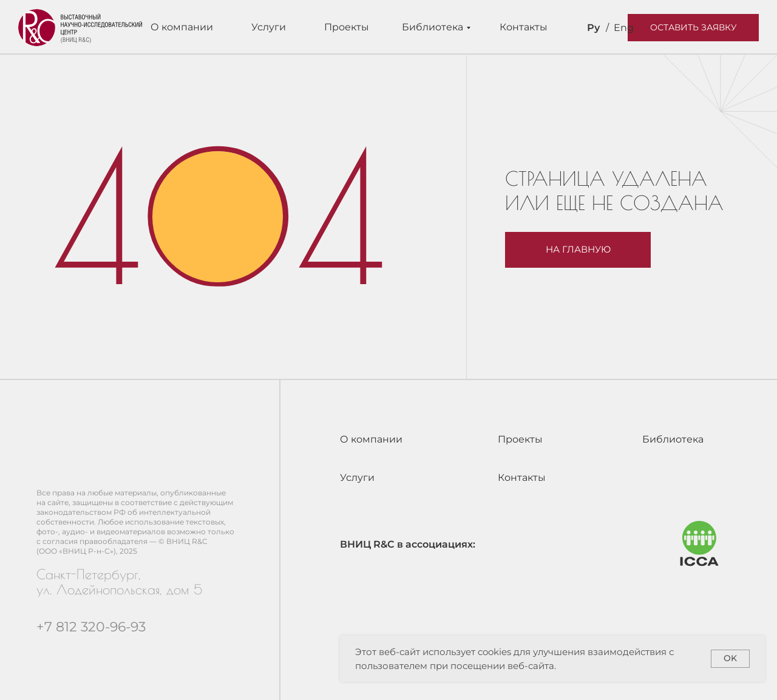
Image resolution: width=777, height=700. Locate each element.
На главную (578, 250)
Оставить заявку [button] (694, 27)
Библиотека (433, 27)
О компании (182, 27)
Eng (624, 28)
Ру (593, 28)
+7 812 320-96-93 (91, 627)
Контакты (524, 27)
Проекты (347, 27)
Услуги (269, 27)
